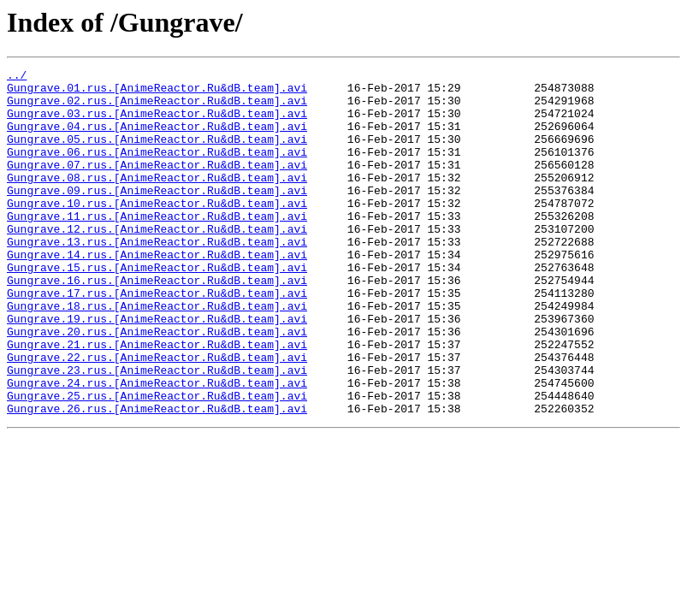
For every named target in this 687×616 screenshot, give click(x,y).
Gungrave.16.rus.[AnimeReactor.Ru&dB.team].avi (157, 323)
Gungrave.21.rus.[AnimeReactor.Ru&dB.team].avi (157, 400)
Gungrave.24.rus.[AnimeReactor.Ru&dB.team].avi (157, 447)
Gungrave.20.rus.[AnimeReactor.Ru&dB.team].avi (157, 385)
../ (17, 77)
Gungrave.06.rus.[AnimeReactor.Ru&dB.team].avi (157, 169)
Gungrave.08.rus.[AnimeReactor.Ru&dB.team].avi (157, 200)
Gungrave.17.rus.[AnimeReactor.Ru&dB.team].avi (157, 339)
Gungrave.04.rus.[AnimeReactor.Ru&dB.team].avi (157, 139)
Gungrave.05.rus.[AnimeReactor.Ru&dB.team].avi (157, 154)
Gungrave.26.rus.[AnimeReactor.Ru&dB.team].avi (157, 477)
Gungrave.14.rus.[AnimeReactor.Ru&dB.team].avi (157, 293)
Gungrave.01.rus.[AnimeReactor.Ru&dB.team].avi (157, 92)
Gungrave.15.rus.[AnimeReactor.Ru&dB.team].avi (157, 308)
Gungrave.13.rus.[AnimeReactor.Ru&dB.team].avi (157, 277)
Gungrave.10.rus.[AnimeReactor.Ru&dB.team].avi (157, 231)
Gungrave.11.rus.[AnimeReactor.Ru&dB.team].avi (157, 246)
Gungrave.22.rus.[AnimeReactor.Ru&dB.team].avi (157, 416)
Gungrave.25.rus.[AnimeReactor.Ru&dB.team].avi (157, 462)
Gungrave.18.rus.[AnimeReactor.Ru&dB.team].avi (157, 354)
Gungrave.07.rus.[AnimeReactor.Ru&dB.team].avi (157, 185)
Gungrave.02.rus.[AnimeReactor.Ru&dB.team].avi (157, 108)
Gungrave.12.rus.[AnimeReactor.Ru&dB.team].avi (157, 262)
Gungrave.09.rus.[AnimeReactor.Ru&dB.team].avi (157, 216)
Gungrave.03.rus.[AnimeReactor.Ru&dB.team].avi (157, 123)
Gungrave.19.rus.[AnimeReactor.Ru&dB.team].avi (157, 370)
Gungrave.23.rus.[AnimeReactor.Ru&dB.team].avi (157, 431)
